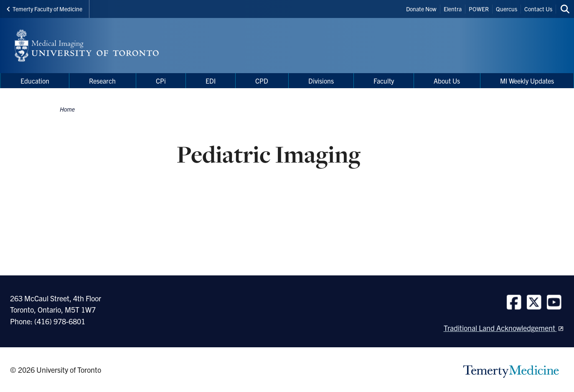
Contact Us (538, 9)
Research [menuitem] (102, 81)
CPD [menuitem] (262, 81)
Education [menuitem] (35, 81)
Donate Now (421, 9)
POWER (479, 9)
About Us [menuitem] (447, 81)
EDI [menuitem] (211, 81)
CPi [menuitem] (161, 81)
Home (67, 109)
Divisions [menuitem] (321, 81)
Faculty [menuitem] (384, 81)
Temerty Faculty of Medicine (44, 9)
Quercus (507, 9)
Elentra (453, 9)
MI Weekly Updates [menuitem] (527, 81)
